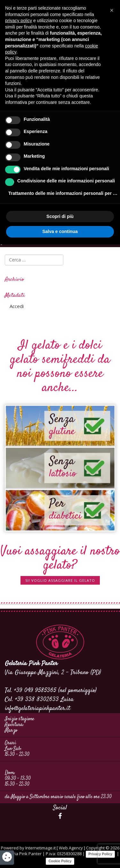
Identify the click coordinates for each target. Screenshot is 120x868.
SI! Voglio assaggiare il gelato (60, 580)
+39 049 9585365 (35, 691)
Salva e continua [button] (60, 231)
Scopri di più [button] (60, 216)
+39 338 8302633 (37, 700)
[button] (112, 10)
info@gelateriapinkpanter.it (37, 709)
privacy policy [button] (19, 21)
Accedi (17, 306)
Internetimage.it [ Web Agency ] (55, 848)
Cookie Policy (60, 861)
